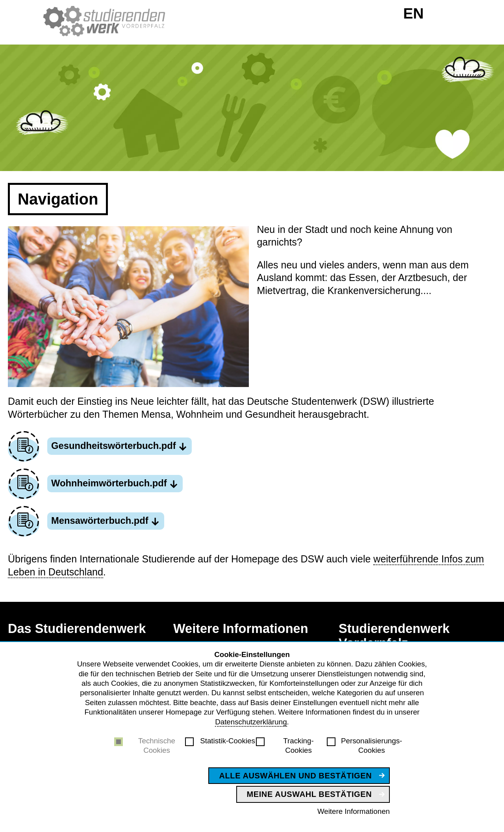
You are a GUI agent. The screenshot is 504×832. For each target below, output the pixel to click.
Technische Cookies (157, 745)
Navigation (58, 199)
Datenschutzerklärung (251, 722)
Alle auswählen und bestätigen (295, 776)
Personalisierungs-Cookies (372, 745)
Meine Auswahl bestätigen (309, 794)
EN (413, 13)
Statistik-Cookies (228, 741)
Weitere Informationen (354, 811)
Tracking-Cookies (298, 745)
